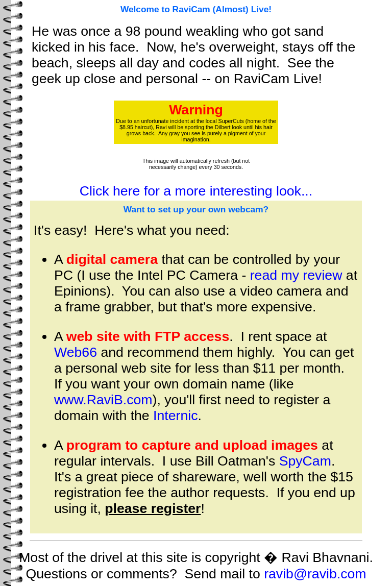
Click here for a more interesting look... (196, 191)
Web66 (76, 352)
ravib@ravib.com (315, 574)
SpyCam (305, 461)
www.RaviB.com (103, 400)
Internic (175, 416)
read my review (296, 275)
